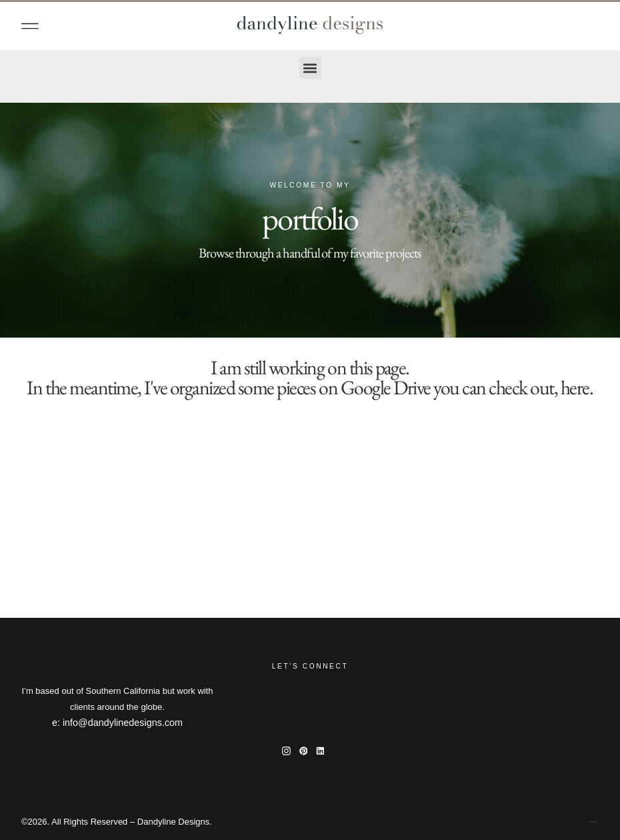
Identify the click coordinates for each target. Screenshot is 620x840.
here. (577, 387)
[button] (30, 26)
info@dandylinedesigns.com (123, 723)
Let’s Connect (310, 666)
